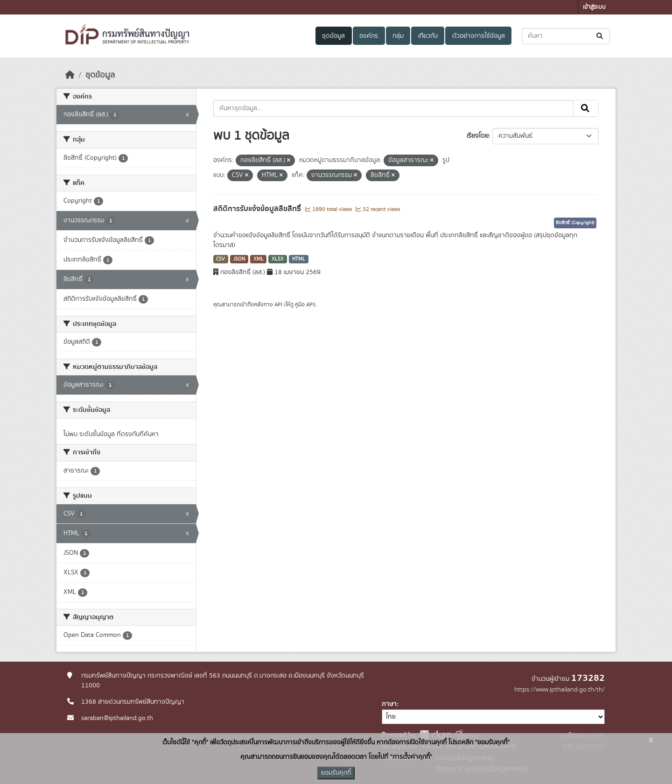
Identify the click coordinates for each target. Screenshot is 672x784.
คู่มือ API (304, 304)
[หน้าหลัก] (70, 75)
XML (259, 259)
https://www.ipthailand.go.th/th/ (560, 690)
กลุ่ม (398, 36)
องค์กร (369, 36)
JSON (239, 259)
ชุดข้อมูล (333, 36)
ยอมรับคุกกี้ (336, 773)
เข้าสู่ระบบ (594, 7)
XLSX (278, 259)
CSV (220, 259)
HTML (299, 259)
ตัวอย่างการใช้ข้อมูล (479, 36)
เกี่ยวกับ (428, 36)
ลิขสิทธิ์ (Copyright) (575, 223)
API (278, 304)
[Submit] (600, 36)
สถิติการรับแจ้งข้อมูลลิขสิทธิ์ (258, 209)
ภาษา (389, 704)
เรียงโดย (478, 136)
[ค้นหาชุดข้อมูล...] (566, 36)
